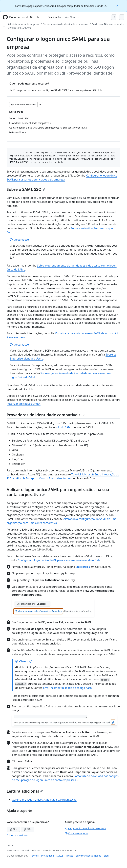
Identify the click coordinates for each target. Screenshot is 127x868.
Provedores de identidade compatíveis (46, 415)
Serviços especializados (88, 856)
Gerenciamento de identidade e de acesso (66, 24)
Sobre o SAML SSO (26, 189)
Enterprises (83, 567)
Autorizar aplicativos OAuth (24, 404)
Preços (70, 856)
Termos (35, 856)
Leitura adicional (25, 791)
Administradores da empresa (24, 24)
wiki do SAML (64, 427)
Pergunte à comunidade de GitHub (85, 828)
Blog (106, 856)
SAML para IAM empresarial (107, 24)
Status (60, 856)
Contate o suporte (76, 833)
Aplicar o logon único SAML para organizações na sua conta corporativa (58, 492)
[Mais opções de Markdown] (40, 105)
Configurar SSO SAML (20, 28)
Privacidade (48, 856)
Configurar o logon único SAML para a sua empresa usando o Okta (59, 560)
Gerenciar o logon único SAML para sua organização (44, 800)
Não (28, 829)
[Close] (118, 5)
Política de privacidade (17, 835)
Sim (13, 829)
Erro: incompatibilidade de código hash (67, 688)
